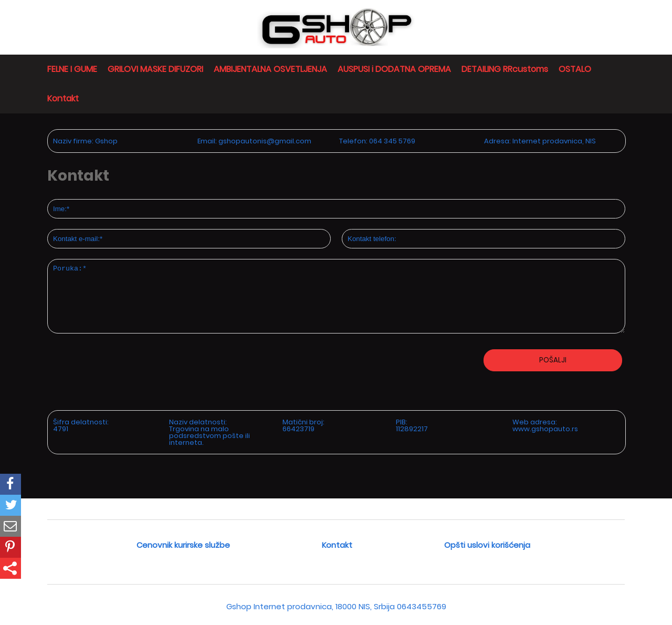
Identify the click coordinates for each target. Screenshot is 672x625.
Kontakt (63, 98)
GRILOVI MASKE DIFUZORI (155, 69)
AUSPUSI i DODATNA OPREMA (394, 69)
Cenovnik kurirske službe (183, 545)
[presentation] (103, 405)
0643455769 (422, 606)
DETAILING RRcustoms (505, 69)
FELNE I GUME (72, 69)
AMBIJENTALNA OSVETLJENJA (270, 69)
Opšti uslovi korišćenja (487, 545)
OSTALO (575, 69)
